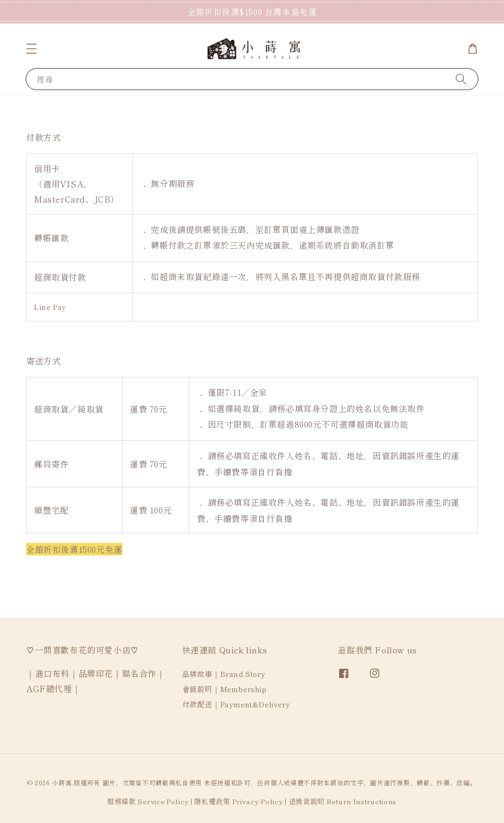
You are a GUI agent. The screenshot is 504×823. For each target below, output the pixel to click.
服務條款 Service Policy (148, 801)
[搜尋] (461, 79)
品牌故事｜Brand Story (224, 674)
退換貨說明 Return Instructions (343, 801)
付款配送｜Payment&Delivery (236, 704)
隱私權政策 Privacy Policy (238, 801)
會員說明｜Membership (225, 689)
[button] (31, 49)
